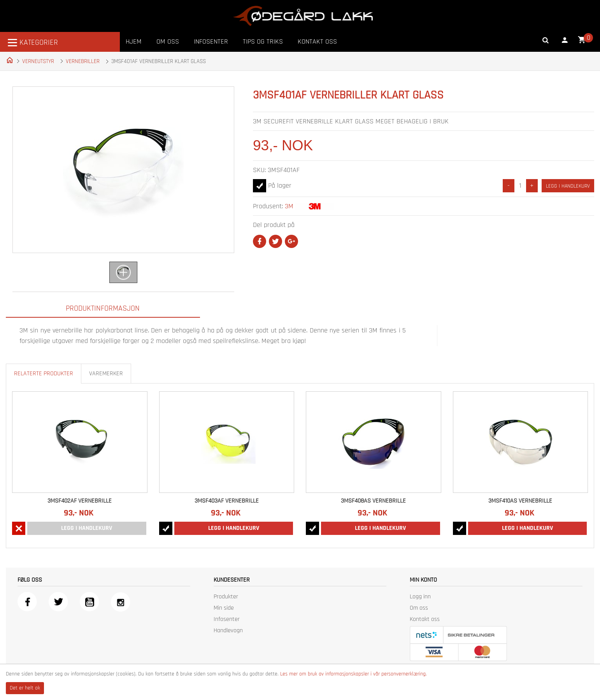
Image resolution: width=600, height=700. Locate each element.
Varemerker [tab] (106, 374)
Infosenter (211, 41)
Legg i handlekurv (568, 186)
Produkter (226, 597)
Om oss (168, 41)
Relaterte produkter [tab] (44, 374)
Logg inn (420, 597)
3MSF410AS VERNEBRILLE (520, 501)
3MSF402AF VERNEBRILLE (80, 501)
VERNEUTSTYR (38, 61)
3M (289, 206)
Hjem (134, 41)
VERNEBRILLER (83, 61)
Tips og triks (263, 41)
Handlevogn (228, 631)
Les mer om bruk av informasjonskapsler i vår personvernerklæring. (354, 674)
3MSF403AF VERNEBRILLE (227, 501)
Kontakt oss (317, 41)
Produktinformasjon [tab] (103, 308)
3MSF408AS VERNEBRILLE (373, 501)
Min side (224, 608)
